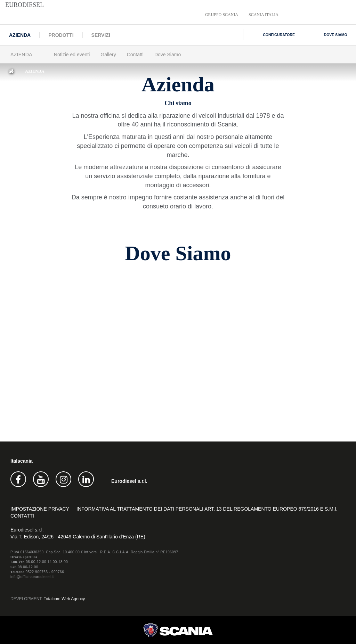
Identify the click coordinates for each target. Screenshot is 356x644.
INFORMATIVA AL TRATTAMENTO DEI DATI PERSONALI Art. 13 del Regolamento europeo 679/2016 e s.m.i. (207, 509)
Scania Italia (264, 15)
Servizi (101, 35)
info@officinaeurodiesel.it (32, 577)
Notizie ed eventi (72, 55)
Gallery (108, 55)
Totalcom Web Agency (64, 599)
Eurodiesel (25, 5)
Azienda (20, 35)
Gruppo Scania (222, 15)
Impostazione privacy (40, 509)
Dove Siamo (168, 55)
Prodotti (61, 35)
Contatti (135, 55)
